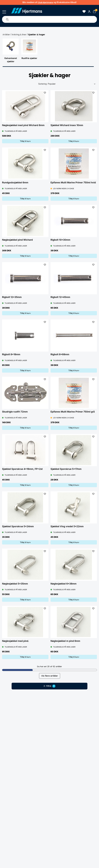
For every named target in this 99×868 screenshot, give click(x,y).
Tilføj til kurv (25, 141)
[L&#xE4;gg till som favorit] (45, 93)
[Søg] (7, 19)
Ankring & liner (19, 35)
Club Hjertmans (45, 2)
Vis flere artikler (50, 676)
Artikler (6, 35)
